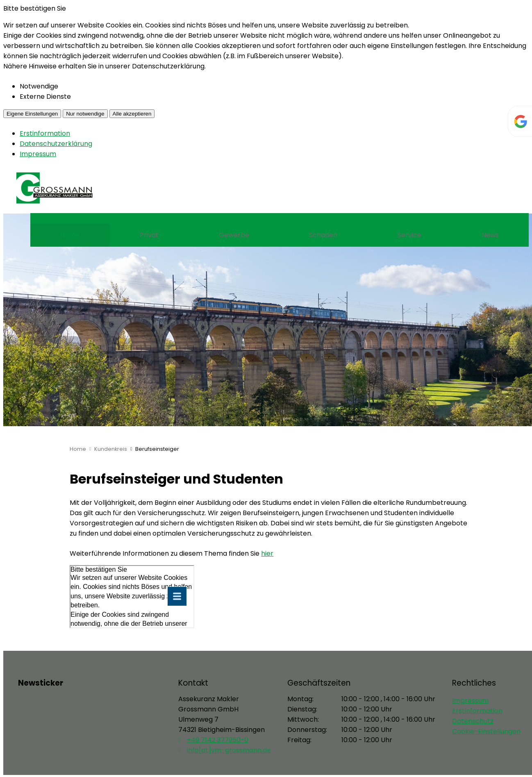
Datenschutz (473, 721)
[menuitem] (70, 235)
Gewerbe (234, 235)
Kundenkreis (111, 449)
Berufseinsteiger (157, 449)
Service (409, 235)
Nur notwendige (85, 114)
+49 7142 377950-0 (218, 740)
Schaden (323, 235)
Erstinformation (45, 133)
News (490, 235)
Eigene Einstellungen (32, 114)
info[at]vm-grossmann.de (229, 750)
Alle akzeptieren (132, 114)
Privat (149, 235)
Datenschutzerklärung (56, 144)
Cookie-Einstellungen (486, 731)
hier (267, 553)
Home (70, 235)
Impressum (38, 154)
